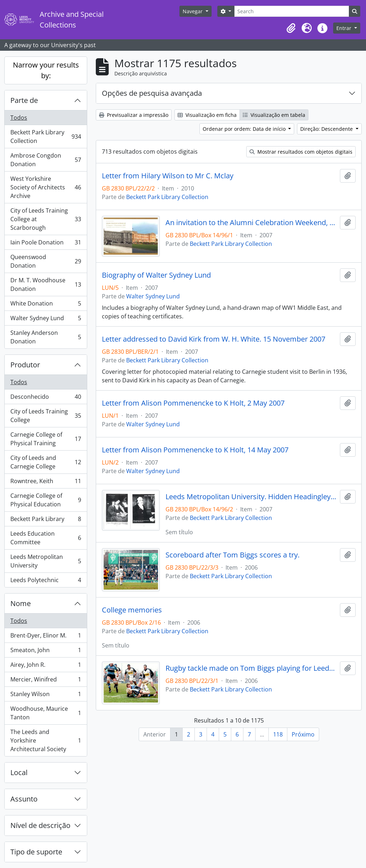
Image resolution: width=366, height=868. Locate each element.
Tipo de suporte (36, 852)
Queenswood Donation (46, 261)
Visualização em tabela (274, 115)
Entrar (345, 28)
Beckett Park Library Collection (46, 137)
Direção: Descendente (327, 129)
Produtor (25, 365)
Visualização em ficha (207, 115)
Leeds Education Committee (46, 538)
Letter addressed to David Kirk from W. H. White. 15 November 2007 (214, 339)
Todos (19, 118)
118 (278, 734)
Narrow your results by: (46, 70)
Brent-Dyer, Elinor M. (46, 637)
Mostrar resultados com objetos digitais (301, 152)
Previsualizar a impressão (134, 115)
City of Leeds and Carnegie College (46, 462)
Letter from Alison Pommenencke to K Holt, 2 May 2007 (193, 403)
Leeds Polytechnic (46, 581)
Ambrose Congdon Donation (46, 160)
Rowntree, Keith (46, 483)
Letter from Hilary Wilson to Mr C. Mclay (168, 176)
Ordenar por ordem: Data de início (245, 129)
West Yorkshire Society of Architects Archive (46, 187)
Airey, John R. (46, 666)
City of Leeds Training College (46, 416)
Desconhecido (46, 398)
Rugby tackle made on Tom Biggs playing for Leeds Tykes (251, 668)
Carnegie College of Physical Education (46, 500)
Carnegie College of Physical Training (46, 439)
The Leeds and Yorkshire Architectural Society (46, 740)
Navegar (193, 11)
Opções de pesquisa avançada (152, 93)
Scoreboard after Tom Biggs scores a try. (233, 555)
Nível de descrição (40, 825)
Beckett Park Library (46, 520)
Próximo (303, 734)
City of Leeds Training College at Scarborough (46, 219)
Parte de (24, 100)
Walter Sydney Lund (46, 320)
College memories (132, 610)
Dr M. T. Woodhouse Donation (46, 284)
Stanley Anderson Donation (46, 337)
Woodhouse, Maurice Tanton (46, 713)
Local (19, 772)
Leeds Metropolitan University (46, 561)
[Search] (292, 11)
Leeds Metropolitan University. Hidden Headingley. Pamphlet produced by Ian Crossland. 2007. (251, 497)
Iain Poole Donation (46, 244)
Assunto (24, 799)
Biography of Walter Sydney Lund (156, 275)
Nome (21, 603)
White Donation (46, 305)
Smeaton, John (46, 652)
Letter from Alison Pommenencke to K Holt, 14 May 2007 (195, 450)
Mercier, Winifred (46, 681)
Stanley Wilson (46, 696)
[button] (291, 28)
